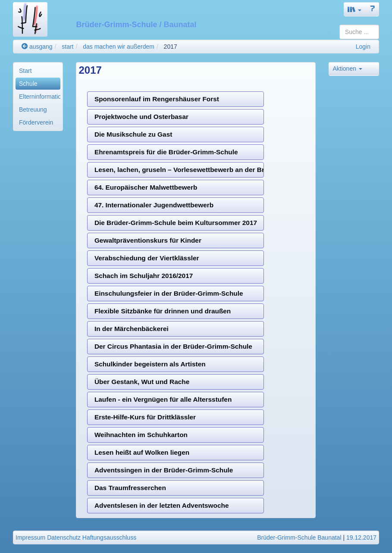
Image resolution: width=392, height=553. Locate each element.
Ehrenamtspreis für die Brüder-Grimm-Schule (166, 152)
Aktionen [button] (347, 69)
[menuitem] (38, 71)
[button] (354, 9)
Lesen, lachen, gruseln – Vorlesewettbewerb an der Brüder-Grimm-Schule (179, 170)
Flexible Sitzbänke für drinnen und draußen (163, 311)
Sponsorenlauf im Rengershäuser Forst (157, 99)
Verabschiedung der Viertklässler (147, 258)
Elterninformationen (40, 97)
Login (363, 47)
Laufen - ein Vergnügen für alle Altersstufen (163, 399)
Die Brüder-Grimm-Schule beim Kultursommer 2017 (176, 223)
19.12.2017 (361, 537)
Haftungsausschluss (109, 537)
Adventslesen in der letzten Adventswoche (162, 505)
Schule (28, 84)
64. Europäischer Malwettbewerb (146, 187)
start (67, 47)
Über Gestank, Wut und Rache (142, 382)
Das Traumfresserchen (130, 488)
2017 (171, 47)
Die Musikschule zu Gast (133, 134)
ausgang (37, 47)
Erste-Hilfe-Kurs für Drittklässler (145, 417)
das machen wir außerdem (119, 47)
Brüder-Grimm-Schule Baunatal (299, 537)
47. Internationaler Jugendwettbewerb (154, 205)
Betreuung (33, 109)
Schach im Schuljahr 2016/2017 (144, 276)
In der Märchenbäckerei (132, 329)
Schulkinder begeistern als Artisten (150, 364)
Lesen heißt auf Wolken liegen (142, 452)
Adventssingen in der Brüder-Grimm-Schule (164, 470)
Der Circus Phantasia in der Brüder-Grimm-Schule (173, 346)
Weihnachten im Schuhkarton (141, 435)
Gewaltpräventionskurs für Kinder (148, 240)
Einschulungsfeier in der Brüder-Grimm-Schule (169, 293)
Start (25, 71)
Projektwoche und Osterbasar (141, 117)
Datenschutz (64, 537)
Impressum (30, 537)
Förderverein (36, 122)
